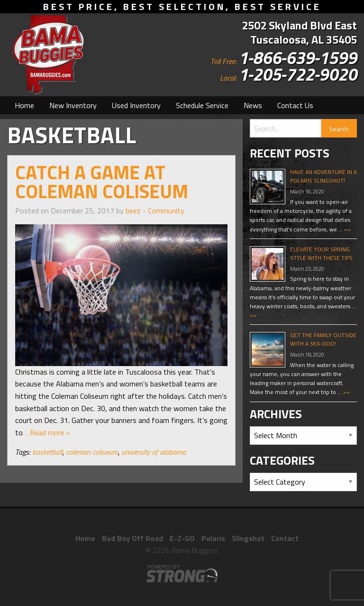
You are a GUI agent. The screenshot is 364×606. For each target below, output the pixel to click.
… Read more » (47, 432)
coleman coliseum (92, 452)
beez (133, 211)
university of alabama (154, 452)
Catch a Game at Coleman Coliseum (102, 182)
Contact (285, 538)
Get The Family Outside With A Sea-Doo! (323, 339)
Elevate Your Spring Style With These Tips (321, 253)
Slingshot (248, 538)
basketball (47, 452)
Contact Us (295, 105)
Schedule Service (202, 105)
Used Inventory (136, 105)
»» (347, 229)
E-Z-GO (182, 538)
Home (24, 105)
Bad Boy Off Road (132, 538)
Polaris (213, 538)
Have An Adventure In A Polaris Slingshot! (323, 176)
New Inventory (73, 105)
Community (166, 211)
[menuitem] (24, 105)
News (253, 105)
